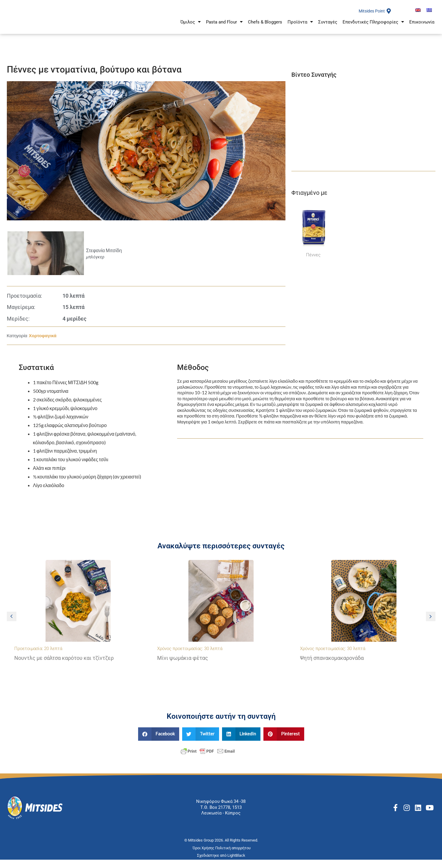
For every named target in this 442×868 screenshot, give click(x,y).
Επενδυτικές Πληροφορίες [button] (373, 28)
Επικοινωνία (422, 29)
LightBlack (236, 863)
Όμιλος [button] (190, 28)
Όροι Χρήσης (204, 856)
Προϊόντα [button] (300, 28)
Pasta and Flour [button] (224, 28)
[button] (12, 625)
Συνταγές (328, 29)
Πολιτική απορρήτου (233, 856)
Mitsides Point (370, 15)
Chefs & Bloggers (265, 29)
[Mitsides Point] (389, 15)
